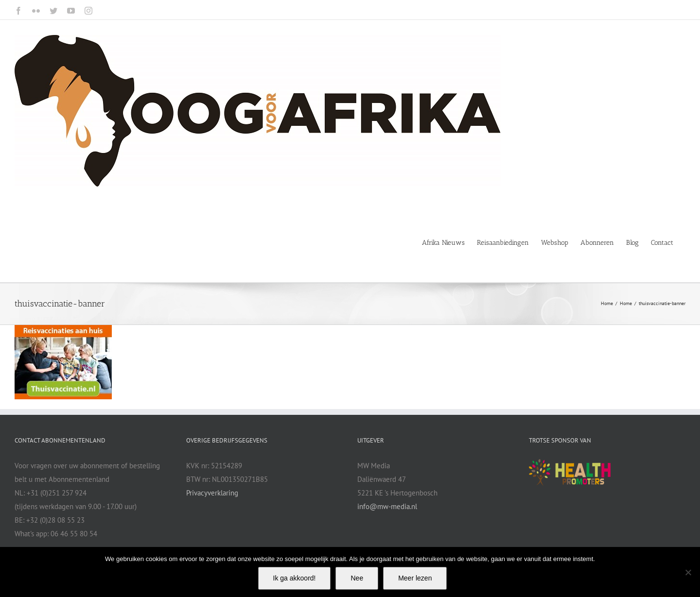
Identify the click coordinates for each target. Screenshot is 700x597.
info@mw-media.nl (387, 506)
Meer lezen (415, 578)
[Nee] (688, 572)
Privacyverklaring (212, 493)
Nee (357, 578)
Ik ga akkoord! (295, 578)
